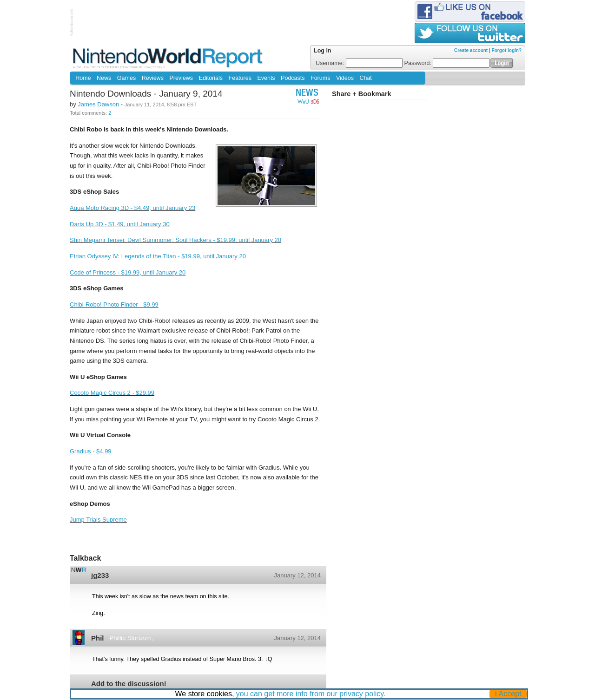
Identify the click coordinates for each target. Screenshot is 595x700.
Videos (345, 78)
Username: (359, 63)
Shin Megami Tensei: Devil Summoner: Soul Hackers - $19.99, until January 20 (175, 240)
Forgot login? (507, 50)
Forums (320, 78)
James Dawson (98, 104)
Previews (181, 78)
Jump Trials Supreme (98, 520)
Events (266, 78)
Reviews (153, 78)
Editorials (211, 78)
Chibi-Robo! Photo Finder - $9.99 (114, 304)
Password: (447, 63)
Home (83, 78)
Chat (365, 78)
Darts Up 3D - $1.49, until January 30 (120, 224)
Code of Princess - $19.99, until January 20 (128, 272)
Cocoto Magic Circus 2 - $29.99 (112, 393)
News (104, 78)
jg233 (100, 575)
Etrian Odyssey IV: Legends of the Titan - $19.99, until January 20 (158, 256)
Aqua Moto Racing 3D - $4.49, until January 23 (132, 208)
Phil (98, 638)
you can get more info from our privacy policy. (311, 694)
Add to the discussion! (129, 684)
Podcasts (293, 78)
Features (240, 78)
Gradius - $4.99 (91, 451)
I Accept (508, 694)
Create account (471, 50)
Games (126, 78)
